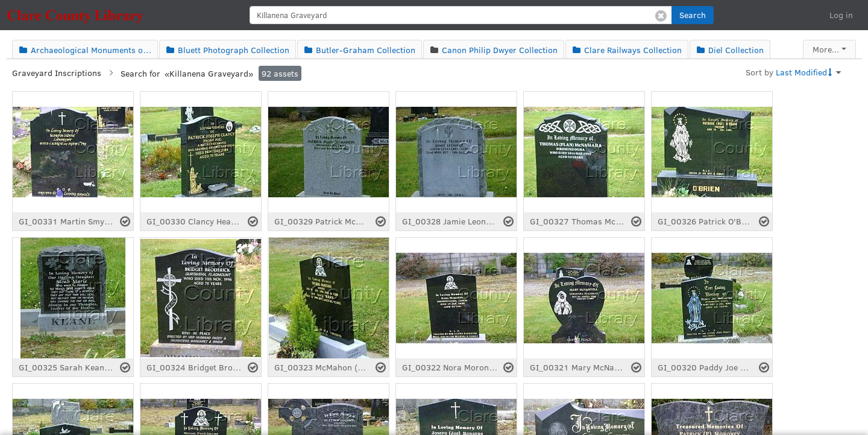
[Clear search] (661, 15)
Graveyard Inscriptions (57, 73)
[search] (461, 15)
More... (826, 49)
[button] (693, 15)
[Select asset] (125, 221)
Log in (841, 15)
